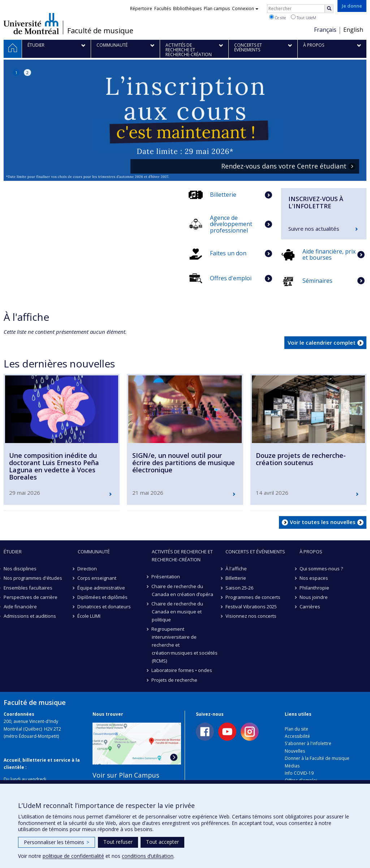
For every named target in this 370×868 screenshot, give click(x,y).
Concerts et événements (255, 552)
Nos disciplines (20, 569)
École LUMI (89, 616)
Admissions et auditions (30, 616)
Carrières (310, 607)
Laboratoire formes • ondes (182, 670)
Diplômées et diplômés (103, 597)
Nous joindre (314, 597)
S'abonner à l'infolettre (308, 743)
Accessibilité (297, 736)
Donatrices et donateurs (104, 607)
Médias (292, 766)
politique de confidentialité (73, 856)
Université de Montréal (31, 24)
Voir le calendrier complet (322, 342)
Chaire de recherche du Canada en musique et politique (178, 612)
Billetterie (236, 578)
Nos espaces (314, 578)
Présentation (166, 576)
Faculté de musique (100, 31)
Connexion (245, 8)
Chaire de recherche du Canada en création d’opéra (182, 590)
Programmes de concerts (253, 597)
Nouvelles (295, 751)
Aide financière (20, 607)
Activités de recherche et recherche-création (182, 556)
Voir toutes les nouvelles (323, 522)
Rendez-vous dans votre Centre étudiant (284, 166)
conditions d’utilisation (148, 856)
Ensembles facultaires (28, 588)
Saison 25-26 (239, 588)
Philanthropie (314, 588)
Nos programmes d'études (33, 578)
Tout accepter (162, 842)
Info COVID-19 (299, 773)
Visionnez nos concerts (251, 616)
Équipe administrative (102, 588)
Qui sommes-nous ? (321, 569)
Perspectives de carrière (31, 597)
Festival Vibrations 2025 (251, 607)
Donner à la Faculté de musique (317, 758)
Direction (87, 569)
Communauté (94, 552)
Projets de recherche (175, 680)
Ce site (277, 17)
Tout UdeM (304, 17)
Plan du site (296, 729)
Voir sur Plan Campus (126, 775)
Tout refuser (118, 842)
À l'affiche (236, 569)
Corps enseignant (97, 578)
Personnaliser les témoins (57, 842)
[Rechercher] (329, 9)
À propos (311, 552)
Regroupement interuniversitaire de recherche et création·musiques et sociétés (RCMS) (185, 645)
